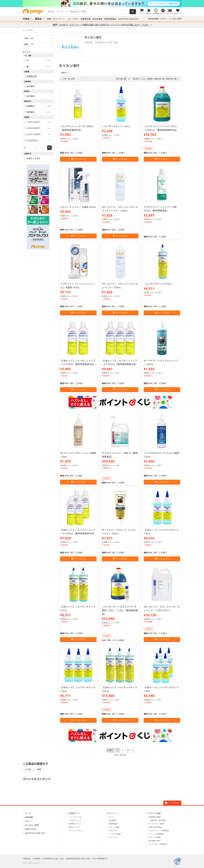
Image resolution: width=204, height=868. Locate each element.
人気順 (143, 79)
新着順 (150, 79)
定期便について (75, 824)
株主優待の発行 (155, 841)
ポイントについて (76, 831)
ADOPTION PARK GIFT (128, 19)
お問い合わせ (31, 829)
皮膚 (39, 769)
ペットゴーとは (75, 817)
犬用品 (26, 19)
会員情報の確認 (155, 817)
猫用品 (38, 19)
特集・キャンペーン (56, 19)
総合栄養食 (97, 19)
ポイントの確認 (155, 837)
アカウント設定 (154, 813)
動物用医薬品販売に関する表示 (79, 859)
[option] (102, 4)
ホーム (28, 813)
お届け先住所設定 (155, 827)
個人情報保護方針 (100, 859)
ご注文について (75, 820)
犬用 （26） (30, 38)
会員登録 (29, 817)
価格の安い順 (159, 79)
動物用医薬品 (110, 19)
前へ (111, 750)
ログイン (164, 19)
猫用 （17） (30, 44)
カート (111, 817)
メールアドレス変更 (156, 824)
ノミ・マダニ (73, 19)
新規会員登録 (153, 19)
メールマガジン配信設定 (158, 844)
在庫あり (65, 73)
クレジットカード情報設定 (159, 831)
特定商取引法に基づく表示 (54, 859)
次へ (129, 750)
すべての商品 (28, 30)
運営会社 (27, 859)
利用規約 (37, 859)
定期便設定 (113, 824)
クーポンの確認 (115, 834)
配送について (74, 827)
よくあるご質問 (175, 19)
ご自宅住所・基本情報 (157, 820)
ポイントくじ (114, 837)
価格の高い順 (171, 79)
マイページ (112, 813)
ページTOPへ (172, 803)
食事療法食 (86, 19)
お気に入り (113, 831)
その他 (28, 769)
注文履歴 (112, 820)
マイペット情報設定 (156, 834)
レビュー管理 (114, 827)
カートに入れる (78, 159)
